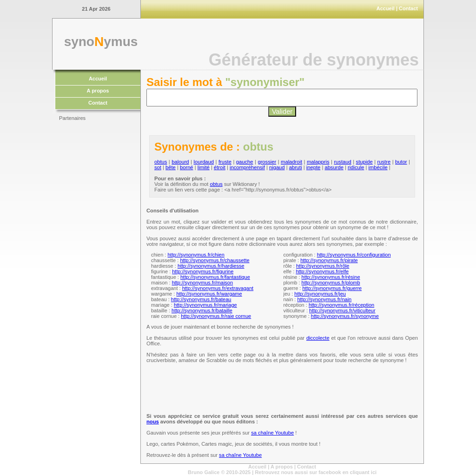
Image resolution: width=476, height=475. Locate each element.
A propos (98, 91)
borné (187, 167)
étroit (220, 167)
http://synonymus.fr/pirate (329, 260)
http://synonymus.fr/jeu (320, 294)
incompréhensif (247, 167)
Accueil (386, 8)
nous (153, 422)
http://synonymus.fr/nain (324, 299)
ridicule (356, 167)
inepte (313, 167)
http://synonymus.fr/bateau (201, 299)
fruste (225, 162)
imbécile (378, 167)
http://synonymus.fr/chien (196, 255)
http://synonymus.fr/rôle (323, 266)
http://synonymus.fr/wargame (209, 294)
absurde (334, 167)
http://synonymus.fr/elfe (322, 271)
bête (171, 167)
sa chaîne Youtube (272, 433)
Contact (408, 8)
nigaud (277, 167)
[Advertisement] (96, 265)
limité (204, 167)
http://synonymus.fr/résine (331, 277)
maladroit (291, 162)
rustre (384, 162)
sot (158, 167)
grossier (267, 162)
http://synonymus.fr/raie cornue (216, 316)
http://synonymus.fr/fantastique (215, 277)
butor (401, 162)
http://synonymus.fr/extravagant (218, 288)
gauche (245, 162)
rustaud (342, 162)
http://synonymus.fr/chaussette (215, 260)
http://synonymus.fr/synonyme (345, 316)
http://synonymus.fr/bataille (202, 310)
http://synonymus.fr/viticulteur (342, 310)
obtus (161, 162)
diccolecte (318, 338)
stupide (364, 162)
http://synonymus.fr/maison (202, 283)
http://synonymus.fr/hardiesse (211, 266)
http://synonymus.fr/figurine (203, 271)
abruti (296, 167)
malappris (318, 162)
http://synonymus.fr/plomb (331, 283)
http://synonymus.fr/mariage (205, 305)
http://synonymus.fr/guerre (332, 288)
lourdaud (204, 162)
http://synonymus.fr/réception (341, 305)
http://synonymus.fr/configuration (354, 255)
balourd (180, 162)
